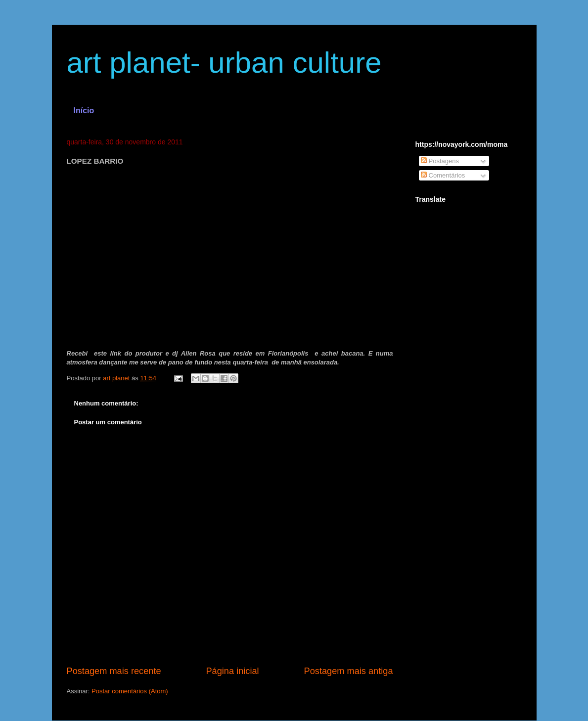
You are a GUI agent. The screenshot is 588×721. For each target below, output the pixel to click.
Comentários (443, 175)
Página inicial (232, 671)
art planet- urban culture (224, 63)
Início (84, 111)
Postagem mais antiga (349, 671)
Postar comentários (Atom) (130, 691)
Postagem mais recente (114, 671)
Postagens (440, 161)
